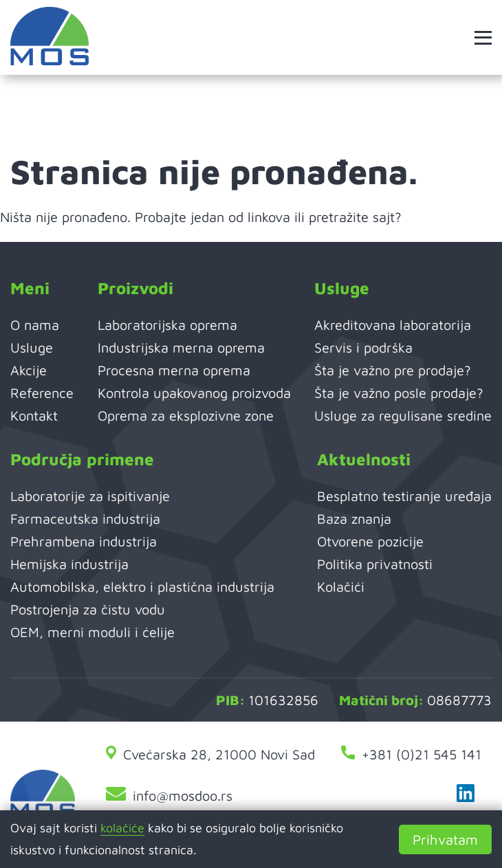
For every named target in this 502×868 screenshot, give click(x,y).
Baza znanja (354, 519)
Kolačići (341, 587)
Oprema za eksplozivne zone (186, 415)
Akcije (29, 370)
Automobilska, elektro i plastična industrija (142, 587)
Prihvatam (445, 839)
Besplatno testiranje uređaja (404, 496)
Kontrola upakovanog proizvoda (194, 393)
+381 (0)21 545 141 (411, 754)
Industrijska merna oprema (181, 347)
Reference (42, 393)
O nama (35, 325)
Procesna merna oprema (174, 370)
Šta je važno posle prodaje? (399, 393)
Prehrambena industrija (84, 541)
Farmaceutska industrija (85, 519)
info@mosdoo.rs (169, 795)
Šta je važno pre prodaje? (393, 370)
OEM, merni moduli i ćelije (92, 632)
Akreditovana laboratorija (393, 325)
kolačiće (122, 828)
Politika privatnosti (375, 564)
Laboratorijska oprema (167, 325)
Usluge (32, 347)
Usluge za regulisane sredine (403, 415)
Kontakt (34, 415)
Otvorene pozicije (370, 541)
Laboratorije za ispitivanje (90, 496)
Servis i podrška (363, 347)
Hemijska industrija (69, 564)
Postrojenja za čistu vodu (88, 609)
